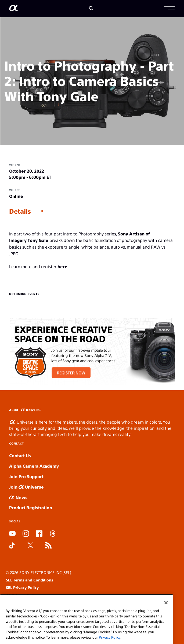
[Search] (91, 9)
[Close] (166, 614)
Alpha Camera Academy (34, 466)
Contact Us (20, 455)
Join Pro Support (26, 476)
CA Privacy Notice (22, 595)
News (18, 497)
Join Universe (26, 487)
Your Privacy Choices (31, 603)
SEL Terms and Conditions (30, 580)
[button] (169, 9)
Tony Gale (38, 240)
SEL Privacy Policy (22, 587)
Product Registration (31, 507)
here (62, 266)
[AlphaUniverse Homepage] (14, 9)
